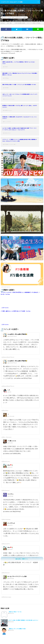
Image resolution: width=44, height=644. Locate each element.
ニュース (12, 6)
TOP (2, 6)
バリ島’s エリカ (12, 441)
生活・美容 (12, 17)
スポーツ (34, 6)
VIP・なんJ (19, 6)
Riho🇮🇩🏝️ (10, 465)
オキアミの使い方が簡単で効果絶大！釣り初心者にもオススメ (23, 620)
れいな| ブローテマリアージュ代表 (17, 576)
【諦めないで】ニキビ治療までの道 (17, 629)
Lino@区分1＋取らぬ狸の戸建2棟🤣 (17, 334)
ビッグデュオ (11, 523)
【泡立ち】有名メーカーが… (15, 612)
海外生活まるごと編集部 (21, 17)
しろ (9, 390)
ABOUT (6, 6)
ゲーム (39, 6)
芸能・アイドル (26, 6)
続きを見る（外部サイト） (22, 559)
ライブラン (11, 494)
